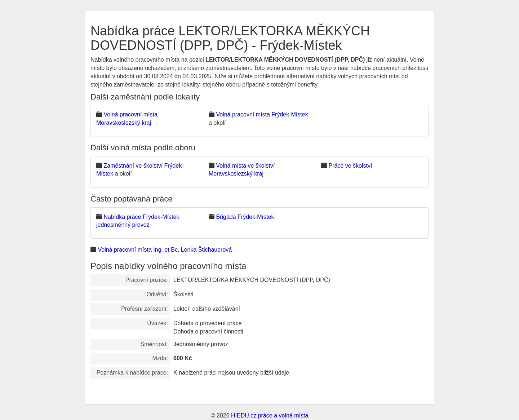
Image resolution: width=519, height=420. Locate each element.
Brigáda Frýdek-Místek (245, 217)
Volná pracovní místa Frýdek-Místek (262, 114)
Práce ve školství (350, 166)
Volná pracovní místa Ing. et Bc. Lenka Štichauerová (165, 250)
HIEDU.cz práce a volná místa (270, 415)
